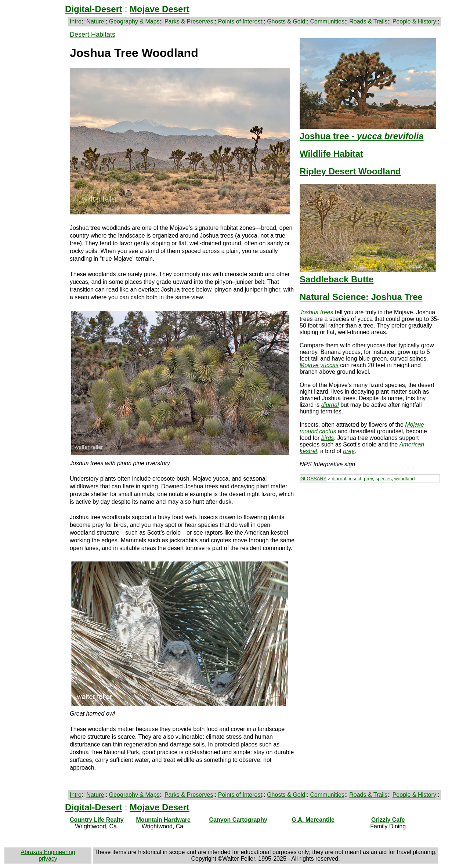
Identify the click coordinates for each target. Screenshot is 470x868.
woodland (405, 479)
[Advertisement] (370, 540)
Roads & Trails (368, 21)
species (384, 479)
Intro (76, 21)
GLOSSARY (313, 479)
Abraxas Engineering (48, 852)
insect (355, 479)
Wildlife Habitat (331, 154)
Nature (95, 21)
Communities (327, 21)
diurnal (339, 479)
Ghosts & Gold (286, 21)
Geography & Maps (134, 21)
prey (368, 479)
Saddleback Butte (337, 279)
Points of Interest (240, 21)
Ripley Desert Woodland (350, 171)
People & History (414, 21)
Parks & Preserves (189, 21)
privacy (48, 859)
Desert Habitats (93, 35)
